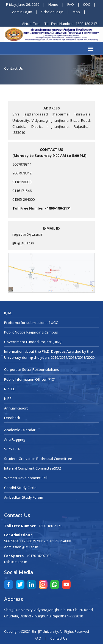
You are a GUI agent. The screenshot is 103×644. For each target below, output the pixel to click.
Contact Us (59, 638)
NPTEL (9, 389)
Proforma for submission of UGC (31, 323)
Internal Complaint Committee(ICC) (33, 468)
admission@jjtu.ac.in (21, 547)
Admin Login (22, 12)
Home (53, 4)
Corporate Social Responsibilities (32, 369)
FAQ (71, 4)
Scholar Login (52, 12)
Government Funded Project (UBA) (33, 342)
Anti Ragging (15, 439)
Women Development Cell (26, 478)
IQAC (8, 313)
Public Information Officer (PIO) (30, 379)
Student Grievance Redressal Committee (38, 459)
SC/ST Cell (13, 449)
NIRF (8, 399)
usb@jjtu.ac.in (16, 562)
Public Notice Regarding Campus (31, 332)
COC (87, 4)
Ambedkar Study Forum (24, 497)
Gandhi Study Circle (20, 488)
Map (76, 12)
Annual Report (16, 408)
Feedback (12, 418)
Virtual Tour (32, 24)
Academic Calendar (20, 430)
